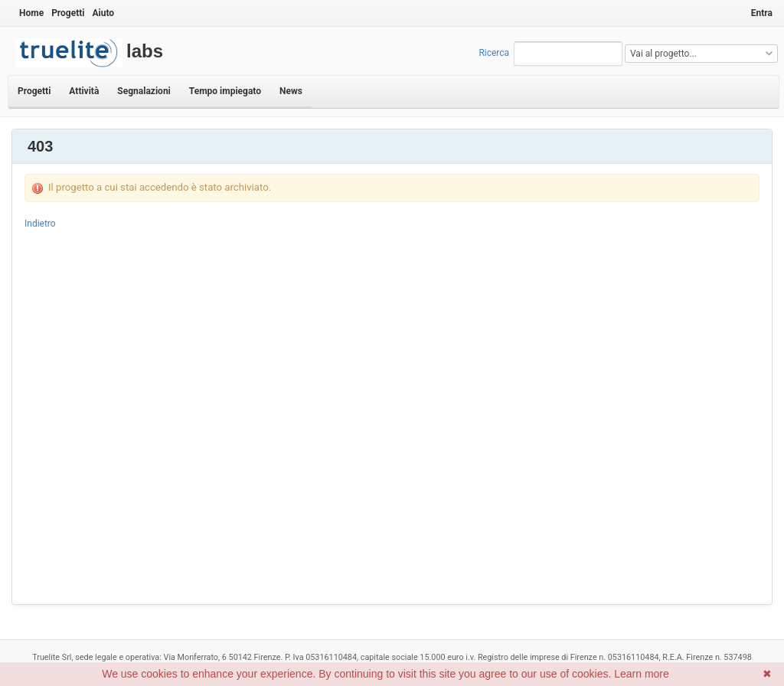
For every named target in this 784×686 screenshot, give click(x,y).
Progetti (68, 13)
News (291, 91)
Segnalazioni (144, 91)
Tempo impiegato (225, 91)
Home (31, 13)
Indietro (40, 224)
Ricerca (494, 53)
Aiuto (103, 13)
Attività (84, 91)
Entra (762, 13)
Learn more (642, 674)
